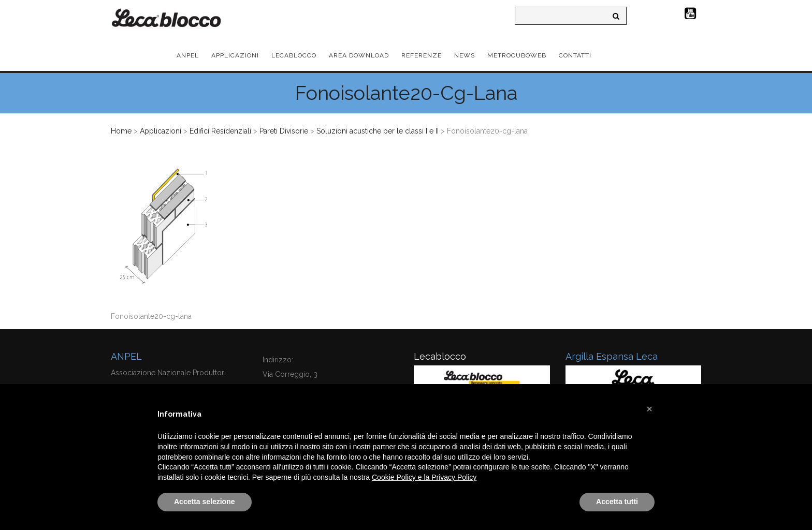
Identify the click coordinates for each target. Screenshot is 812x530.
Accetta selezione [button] (205, 502)
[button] (649, 409)
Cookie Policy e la (402, 477)
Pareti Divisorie (284, 131)
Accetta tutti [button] (617, 502)
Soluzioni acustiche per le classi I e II (378, 131)
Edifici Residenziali (220, 131)
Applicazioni (161, 131)
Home (121, 131)
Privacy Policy (454, 477)
